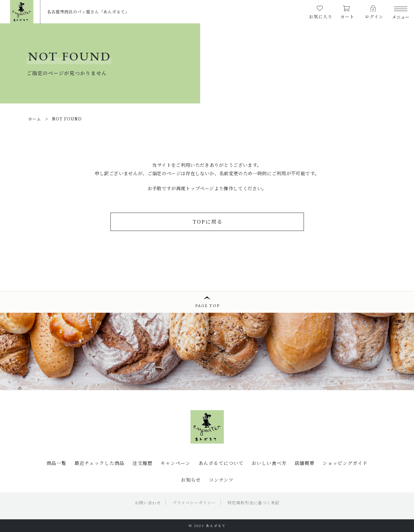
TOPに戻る (208, 221)
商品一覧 (56, 463)
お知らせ (191, 480)
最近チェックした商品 (99, 463)
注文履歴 (142, 463)
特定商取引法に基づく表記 (254, 502)
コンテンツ (221, 480)
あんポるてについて (221, 463)
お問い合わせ (148, 502)
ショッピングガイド (345, 463)
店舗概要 (305, 463)
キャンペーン (175, 463)
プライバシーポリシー (194, 502)
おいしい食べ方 (269, 463)
